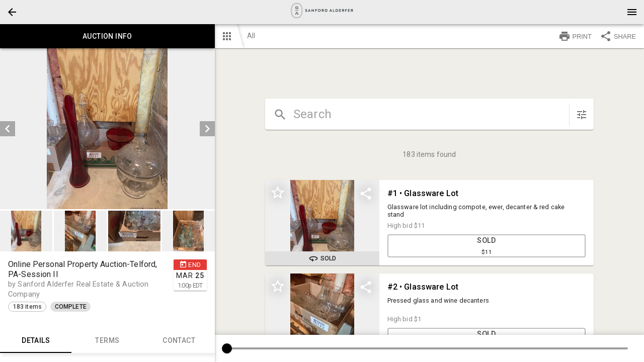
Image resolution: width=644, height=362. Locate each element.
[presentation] (322, 12)
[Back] (12, 12)
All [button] (251, 36)
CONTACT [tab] (179, 341)
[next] (207, 129)
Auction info (107, 36)
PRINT (575, 36)
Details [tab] (36, 341)
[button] (12, 12)
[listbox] (107, 129)
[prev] (8, 129)
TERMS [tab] (107, 341)
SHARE (618, 36)
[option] (107, 129)
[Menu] (632, 12)
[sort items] (582, 115)
